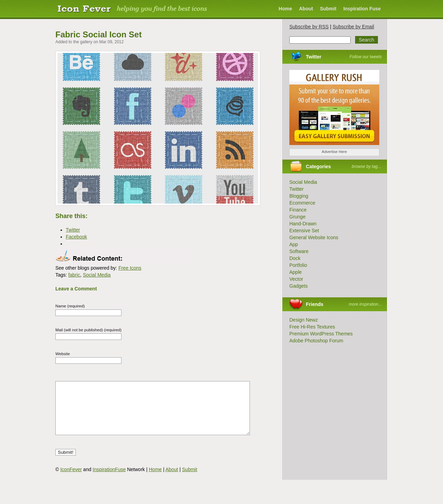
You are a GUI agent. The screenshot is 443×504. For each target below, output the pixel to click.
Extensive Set (304, 231)
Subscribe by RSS (309, 27)
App (294, 244)
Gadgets (299, 286)
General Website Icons (314, 237)
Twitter (314, 57)
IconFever (71, 480)
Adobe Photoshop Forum (316, 341)
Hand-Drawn (303, 224)
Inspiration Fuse (362, 9)
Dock (295, 258)
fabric (74, 275)
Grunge (297, 217)
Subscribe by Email (353, 27)
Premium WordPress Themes (321, 334)
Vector (296, 279)
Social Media (97, 275)
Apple (296, 272)
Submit (328, 9)
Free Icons (130, 268)
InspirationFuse (109, 480)
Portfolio (298, 265)
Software (299, 251)
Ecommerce (302, 203)
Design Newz (304, 320)
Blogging (299, 196)
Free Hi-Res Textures (312, 327)
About (306, 9)
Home (285, 9)
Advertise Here (334, 152)
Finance (298, 210)
